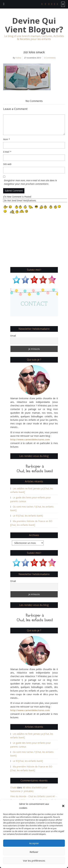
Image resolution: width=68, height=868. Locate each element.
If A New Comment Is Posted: (34, 199)
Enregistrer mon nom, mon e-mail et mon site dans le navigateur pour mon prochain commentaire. (30, 182)
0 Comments (50, 58)
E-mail (7, 152)
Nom (6, 139)
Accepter (34, 843)
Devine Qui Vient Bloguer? (34, 25)
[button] (63, 806)
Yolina (18, 58)
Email (13, 336)
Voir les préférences (34, 861)
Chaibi (13, 788)
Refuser (34, 852)
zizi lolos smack (34, 52)
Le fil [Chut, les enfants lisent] (28, 516)
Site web (7, 164)
